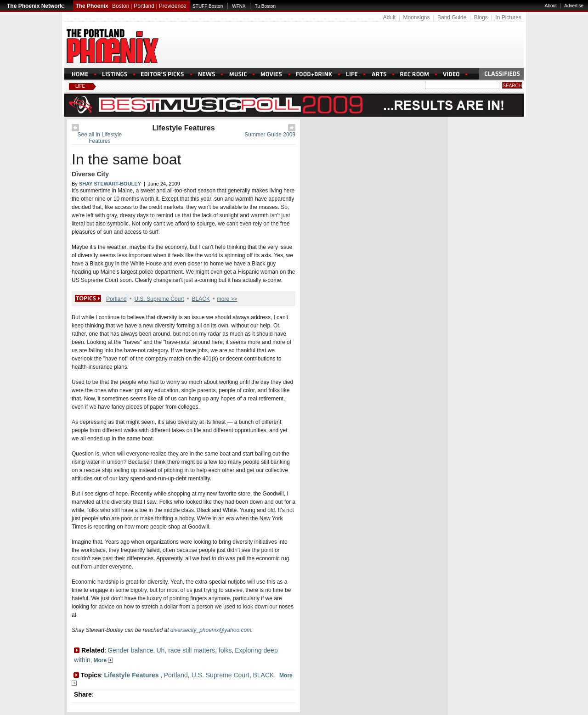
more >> (227, 299)
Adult (389, 17)
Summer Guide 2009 (270, 135)
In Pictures (508, 17)
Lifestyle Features (183, 128)
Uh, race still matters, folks (194, 650)
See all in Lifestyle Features (100, 138)
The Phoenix (92, 6)
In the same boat (126, 159)
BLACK (201, 299)
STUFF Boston (208, 6)
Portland (144, 6)
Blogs (481, 17)
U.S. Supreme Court (159, 299)
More (103, 660)
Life (80, 86)
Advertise (574, 6)
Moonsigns (416, 17)
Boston (121, 6)
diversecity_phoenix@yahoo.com (211, 630)
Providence (173, 6)
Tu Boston (265, 6)
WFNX (239, 6)
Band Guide (452, 17)
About (551, 6)
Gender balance (130, 650)
